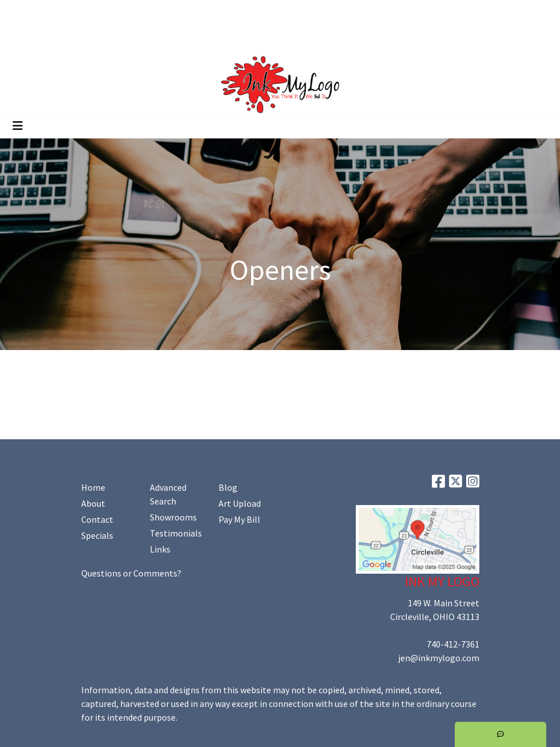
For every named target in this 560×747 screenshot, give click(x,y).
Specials (97, 535)
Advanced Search (168, 494)
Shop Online (130, 38)
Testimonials (176, 533)
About (93, 503)
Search (444, 13)
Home (23, 13)
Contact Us (108, 13)
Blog (228, 487)
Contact (97, 519)
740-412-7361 (453, 644)
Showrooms (173, 517)
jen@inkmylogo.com (439, 658)
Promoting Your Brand (55, 38)
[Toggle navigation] (18, 126)
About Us (61, 13)
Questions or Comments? (131, 573)
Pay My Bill (239, 519)
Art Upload (159, 13)
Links (160, 549)
